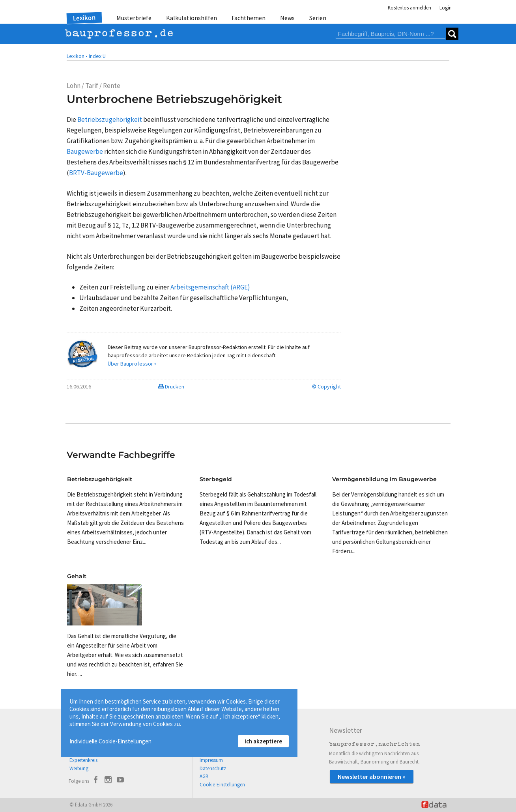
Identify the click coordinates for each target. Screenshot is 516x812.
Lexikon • (77, 56)
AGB (204, 776)
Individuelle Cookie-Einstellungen (110, 741)
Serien (318, 18)
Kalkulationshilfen (192, 18)
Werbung (79, 768)
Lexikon (84, 18)
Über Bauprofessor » (132, 364)
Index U (97, 56)
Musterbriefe (134, 18)
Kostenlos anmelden (409, 8)
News (287, 18)
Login (446, 8)
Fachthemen (249, 18)
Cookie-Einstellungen (222, 785)
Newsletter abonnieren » (372, 777)
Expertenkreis (83, 760)
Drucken (171, 386)
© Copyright (326, 386)
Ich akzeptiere (263, 741)
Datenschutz (213, 768)
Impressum (211, 760)
